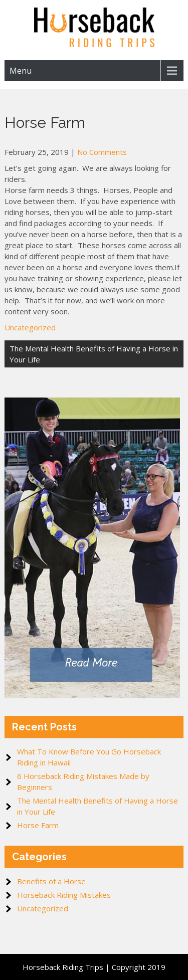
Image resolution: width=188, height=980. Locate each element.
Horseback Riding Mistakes (64, 895)
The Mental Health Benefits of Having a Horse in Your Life (94, 354)
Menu (21, 71)
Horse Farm (38, 825)
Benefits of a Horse (51, 881)
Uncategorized (30, 327)
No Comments (102, 152)
